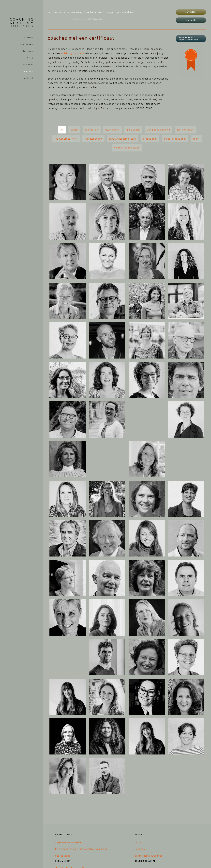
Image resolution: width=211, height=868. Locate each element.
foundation (92, 130)
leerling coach (185, 130)
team (196, 139)
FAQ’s (138, 842)
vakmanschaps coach (127, 148)
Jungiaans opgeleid (158, 130)
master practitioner (66, 139)
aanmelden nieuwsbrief (148, 856)
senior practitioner (175, 139)
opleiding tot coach (73, 53)
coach (74, 130)
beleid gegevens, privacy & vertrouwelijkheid (81, 849)
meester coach (93, 139)
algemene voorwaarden (69, 842)
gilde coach (133, 130)
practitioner (150, 139)
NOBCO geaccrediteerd (123, 139)
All (62, 130)
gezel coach (112, 130)
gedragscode (63, 856)
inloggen (140, 849)
